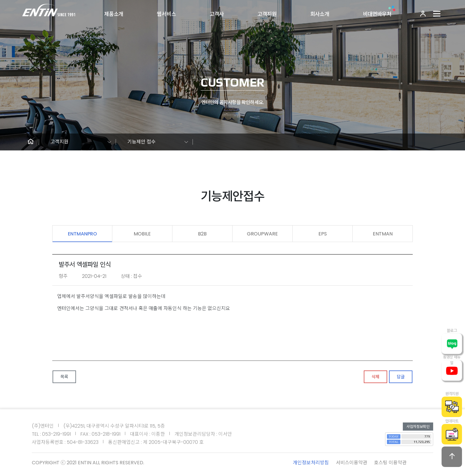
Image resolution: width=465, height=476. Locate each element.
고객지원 (267, 14)
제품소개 (114, 14)
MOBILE (142, 234)
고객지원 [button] (59, 142)
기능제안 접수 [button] (141, 142)
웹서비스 (166, 14)
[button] (31, 142)
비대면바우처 (377, 14)
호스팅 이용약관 (390, 463)
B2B (202, 234)
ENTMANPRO (82, 234)
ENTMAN (383, 234)
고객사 (217, 14)
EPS (323, 234)
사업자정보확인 (418, 427)
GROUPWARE (262, 234)
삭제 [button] (375, 377)
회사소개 (320, 14)
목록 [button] (64, 377)
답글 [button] (401, 377)
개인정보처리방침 (311, 463)
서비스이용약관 (352, 463)
